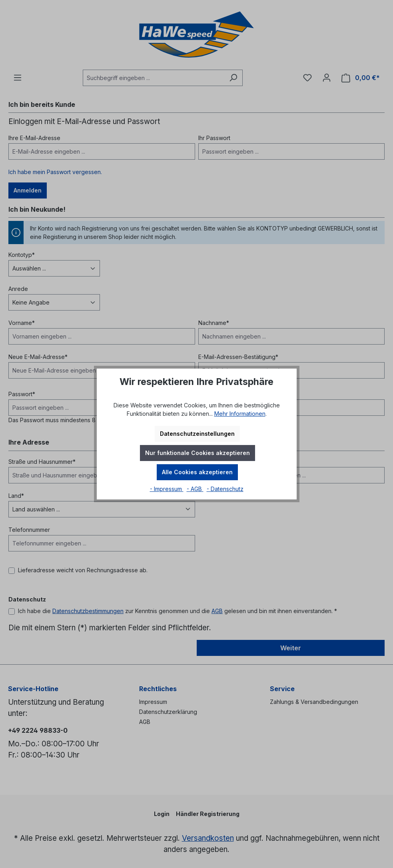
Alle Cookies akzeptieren (197, 472)
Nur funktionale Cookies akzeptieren (197, 453)
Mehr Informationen (240, 414)
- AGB (195, 489)
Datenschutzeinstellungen (197, 434)
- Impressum (167, 489)
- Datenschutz (225, 489)
